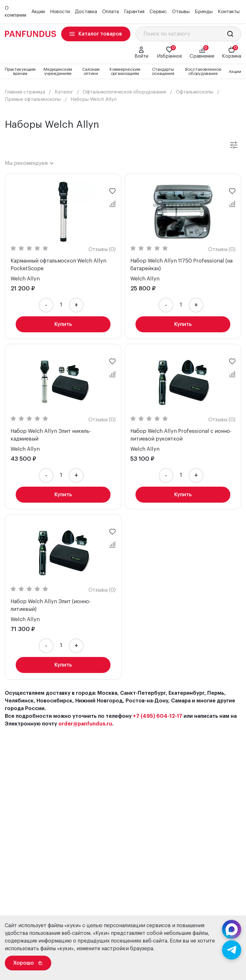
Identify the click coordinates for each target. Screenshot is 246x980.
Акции (38, 12)
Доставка (86, 12)
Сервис (158, 12)
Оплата (111, 12)
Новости (60, 12)
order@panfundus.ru (85, 724)
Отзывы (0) (102, 249)
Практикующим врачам (20, 71)
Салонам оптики (91, 71)
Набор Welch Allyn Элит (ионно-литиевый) (51, 605)
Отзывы (181, 12)
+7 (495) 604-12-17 (158, 716)
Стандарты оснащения (163, 71)
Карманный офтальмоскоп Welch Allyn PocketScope (58, 265)
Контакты (229, 12)
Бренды (204, 12)
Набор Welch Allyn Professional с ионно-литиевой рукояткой (181, 435)
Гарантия (134, 12)
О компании (16, 12)
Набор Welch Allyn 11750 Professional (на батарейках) (181, 265)
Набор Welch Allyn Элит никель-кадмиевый (51, 435)
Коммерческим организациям (125, 71)
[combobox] (29, 163)
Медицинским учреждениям (58, 71)
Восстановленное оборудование (203, 71)
